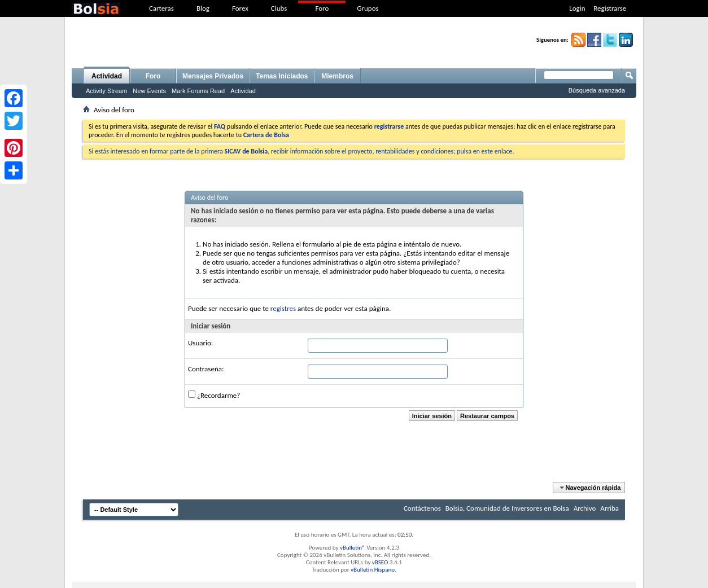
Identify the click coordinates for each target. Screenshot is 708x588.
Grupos (368, 8)
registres (283, 308)
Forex (240, 8)
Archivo (585, 508)
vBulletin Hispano (373, 570)
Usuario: (200, 343)
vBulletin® (353, 548)
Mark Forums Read (198, 91)
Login (577, 8)
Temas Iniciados (282, 76)
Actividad (107, 76)
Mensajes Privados (213, 76)
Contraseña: (206, 369)
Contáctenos (422, 508)
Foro (322, 8)
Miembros (337, 76)
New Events (149, 91)
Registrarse (610, 8)
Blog (203, 8)
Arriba (609, 508)
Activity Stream (106, 91)
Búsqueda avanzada (597, 90)
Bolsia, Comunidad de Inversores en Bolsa (507, 508)
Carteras (161, 8)
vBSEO (380, 562)
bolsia (96, 9)
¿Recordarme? (214, 395)
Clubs (279, 8)
